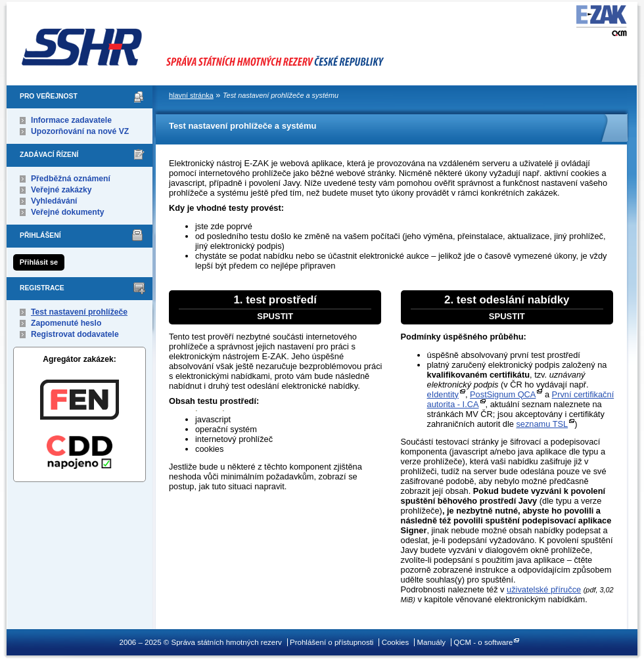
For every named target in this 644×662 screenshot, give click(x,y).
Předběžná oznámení (71, 179)
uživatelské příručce (544, 589)
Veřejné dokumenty (67, 212)
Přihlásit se (39, 262)
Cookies (396, 642)
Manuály (431, 642)
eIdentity (443, 394)
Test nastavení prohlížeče (79, 312)
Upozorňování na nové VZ (80, 131)
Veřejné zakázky (61, 190)
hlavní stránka (191, 95)
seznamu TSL (542, 424)
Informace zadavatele (71, 120)
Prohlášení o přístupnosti (332, 642)
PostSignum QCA (503, 394)
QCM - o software (483, 642)
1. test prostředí (275, 307)
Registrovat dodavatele (75, 334)
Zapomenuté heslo (66, 323)
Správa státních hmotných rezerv (240, 40)
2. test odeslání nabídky (507, 307)
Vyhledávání (54, 201)
